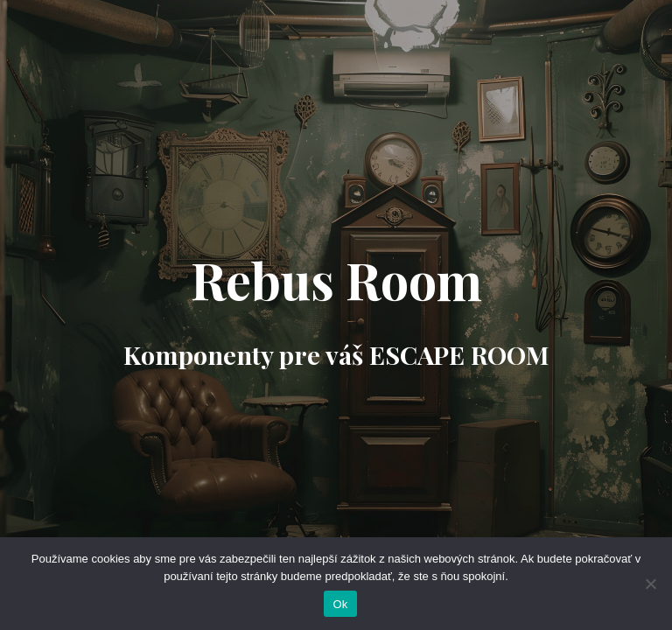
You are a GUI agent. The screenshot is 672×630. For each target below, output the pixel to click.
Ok (340, 604)
